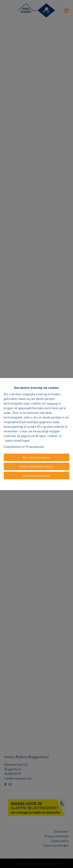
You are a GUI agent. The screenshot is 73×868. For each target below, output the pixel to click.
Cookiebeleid (12, 447)
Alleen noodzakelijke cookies (36, 466)
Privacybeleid (35, 447)
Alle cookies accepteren (36, 457)
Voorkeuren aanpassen (36, 475)
